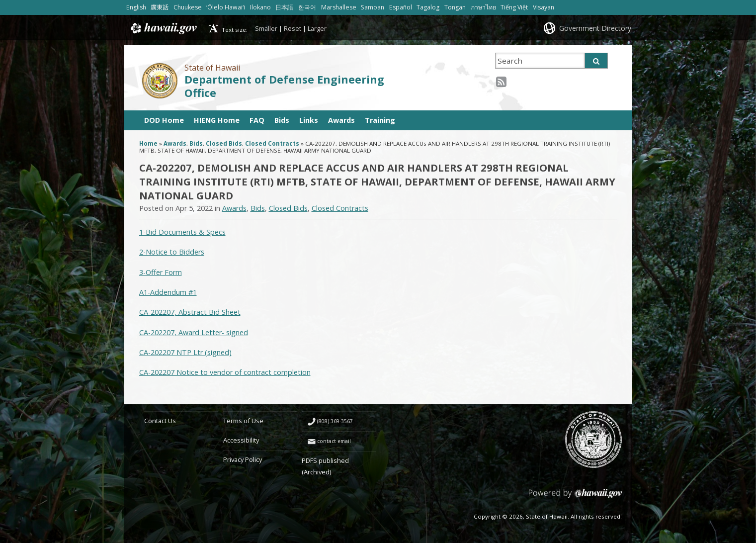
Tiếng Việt (514, 7)
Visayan (544, 7)
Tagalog (428, 7)
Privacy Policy (243, 459)
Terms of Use (243, 421)
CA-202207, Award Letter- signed (194, 332)
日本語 (284, 7)
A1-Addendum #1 (168, 292)
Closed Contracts (272, 143)
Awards (341, 120)
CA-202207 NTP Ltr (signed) (185, 352)
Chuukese (188, 7)
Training (380, 120)
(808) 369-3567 (335, 421)
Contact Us (160, 421)
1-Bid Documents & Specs (182, 232)
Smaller (266, 28)
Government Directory (595, 28)
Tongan (455, 7)
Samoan (373, 7)
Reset (293, 28)
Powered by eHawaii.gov (575, 497)
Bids (282, 120)
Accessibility (241, 440)
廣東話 (160, 7)
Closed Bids (224, 143)
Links (309, 120)
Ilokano (260, 7)
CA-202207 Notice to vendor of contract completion (225, 372)
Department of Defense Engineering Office (284, 86)
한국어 (307, 7)
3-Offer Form (161, 272)
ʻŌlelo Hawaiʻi (226, 7)
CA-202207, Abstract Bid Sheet (190, 312)
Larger (317, 28)
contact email (334, 441)
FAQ (257, 120)
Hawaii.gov (163, 28)
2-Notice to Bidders (172, 252)
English (136, 7)
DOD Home (164, 120)
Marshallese (339, 7)
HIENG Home (217, 120)
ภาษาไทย (483, 7)
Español (401, 7)
